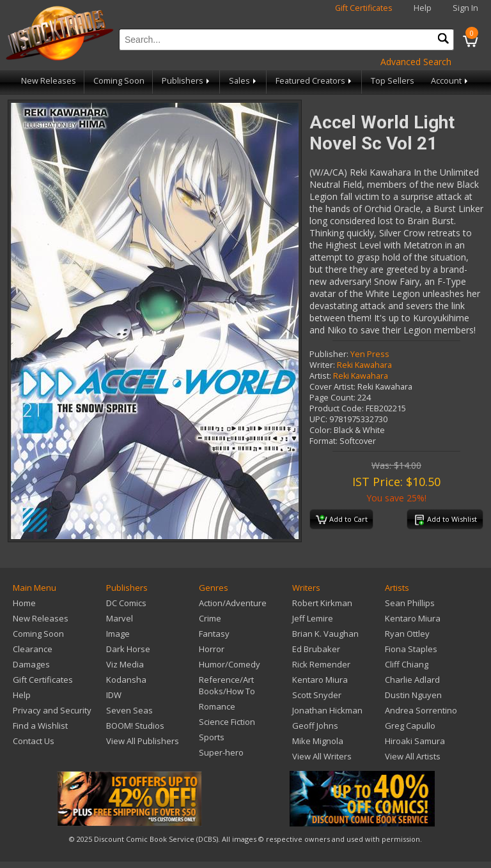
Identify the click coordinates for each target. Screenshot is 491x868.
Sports (212, 737)
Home (24, 603)
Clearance (33, 649)
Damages (31, 664)
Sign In (465, 8)
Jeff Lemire (313, 618)
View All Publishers (143, 741)
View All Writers (322, 756)
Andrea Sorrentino (421, 710)
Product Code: (337, 408)
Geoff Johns (315, 726)
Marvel (120, 618)
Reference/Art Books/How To (227, 685)
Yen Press (370, 354)
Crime (210, 618)
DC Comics (126, 603)
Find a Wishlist (40, 726)
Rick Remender (321, 664)
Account (450, 81)
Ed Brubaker (316, 649)
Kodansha (126, 680)
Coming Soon (119, 81)
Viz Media (125, 664)
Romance (217, 706)
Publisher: (329, 354)
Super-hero (221, 752)
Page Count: (332, 398)
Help (423, 8)
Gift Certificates (364, 8)
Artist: (320, 376)
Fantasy (214, 634)
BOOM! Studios (135, 726)
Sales (244, 81)
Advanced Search (416, 62)
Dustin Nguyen (413, 695)
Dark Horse (128, 649)
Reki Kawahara (364, 365)
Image (118, 634)
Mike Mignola (318, 741)
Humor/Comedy (230, 664)
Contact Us (34, 741)
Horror (212, 649)
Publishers (187, 81)
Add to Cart (342, 520)
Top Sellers (393, 81)
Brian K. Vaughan (325, 634)
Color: (321, 430)
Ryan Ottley (407, 634)
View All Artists (413, 756)
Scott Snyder (317, 695)
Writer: (322, 365)
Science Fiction (227, 722)
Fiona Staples (411, 649)
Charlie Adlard (412, 680)
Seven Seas (129, 710)
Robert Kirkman (322, 603)
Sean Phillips (410, 603)
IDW (114, 695)
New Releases (49, 81)
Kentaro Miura (320, 680)
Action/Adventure (233, 603)
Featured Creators (315, 81)
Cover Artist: (332, 387)
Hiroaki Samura (415, 741)
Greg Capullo (410, 726)
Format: (323, 441)
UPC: (318, 419)
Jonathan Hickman (327, 710)
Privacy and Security (52, 710)
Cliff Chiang (407, 664)
